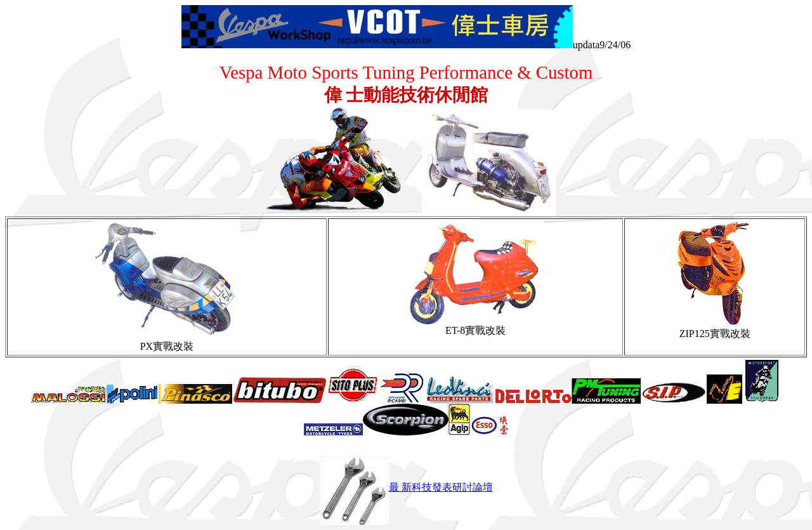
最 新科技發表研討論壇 (406, 487)
